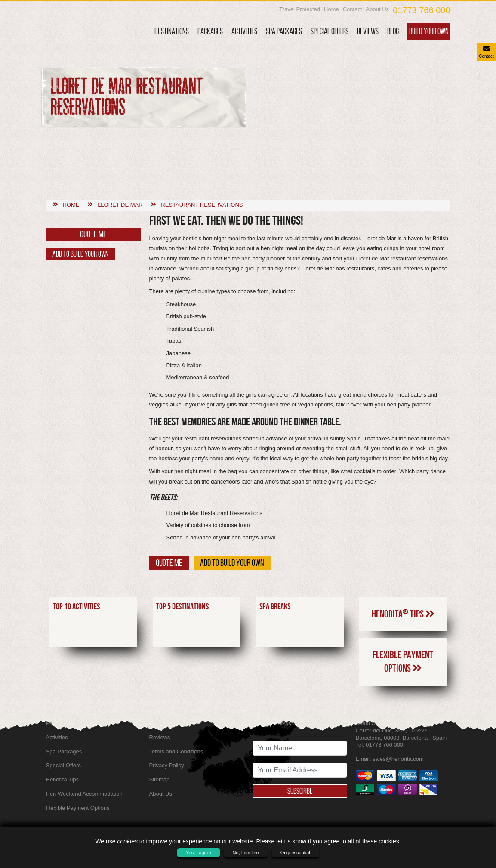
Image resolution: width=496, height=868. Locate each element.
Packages (210, 31)
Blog (393, 31)
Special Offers (330, 31)
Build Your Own (429, 31)
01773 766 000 (421, 10)
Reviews (368, 31)
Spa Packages (284, 31)
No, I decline (246, 852)
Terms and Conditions (176, 752)
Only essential (295, 852)
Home (331, 9)
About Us (377, 9)
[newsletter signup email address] (300, 770)
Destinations (172, 31)
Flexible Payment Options (403, 614)
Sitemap (160, 780)
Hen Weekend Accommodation (84, 794)
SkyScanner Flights (173, 723)
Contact (353, 9)
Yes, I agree (198, 852)
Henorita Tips (403, 566)
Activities (244, 31)
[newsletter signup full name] (300, 748)
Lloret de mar (120, 157)
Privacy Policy (167, 765)
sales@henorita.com (398, 759)
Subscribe (300, 791)
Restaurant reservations (202, 157)
